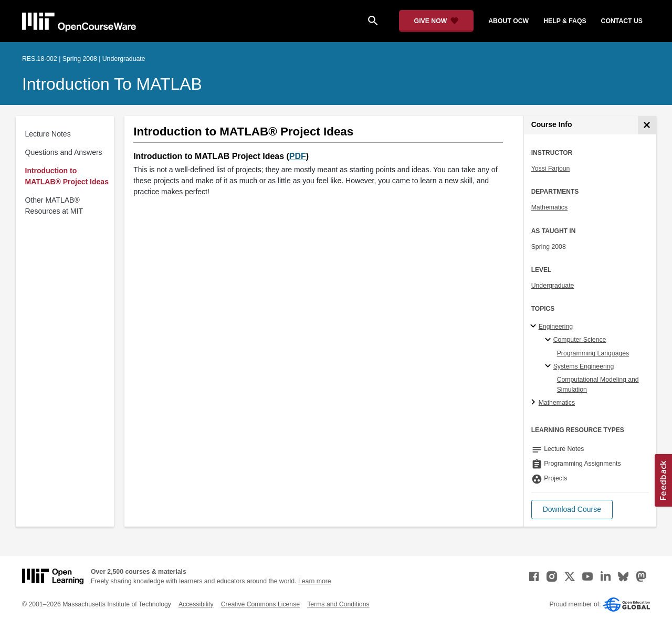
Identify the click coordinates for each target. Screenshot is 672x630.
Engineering (556, 327)
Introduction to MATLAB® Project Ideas (67, 176)
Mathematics (549, 207)
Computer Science (580, 340)
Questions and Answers (64, 152)
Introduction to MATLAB (112, 84)
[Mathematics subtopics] (535, 403)
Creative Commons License (260, 604)
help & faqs (565, 21)
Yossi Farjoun (551, 169)
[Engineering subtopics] (535, 327)
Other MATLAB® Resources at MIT (54, 206)
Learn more (315, 581)
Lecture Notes (48, 134)
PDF (298, 156)
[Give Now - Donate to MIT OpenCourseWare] (437, 21)
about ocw (508, 21)
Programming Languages (593, 353)
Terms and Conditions (338, 604)
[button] (572, 510)
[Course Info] (647, 125)
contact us (622, 21)
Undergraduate (553, 286)
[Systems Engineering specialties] (549, 366)
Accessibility (196, 604)
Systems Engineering (584, 366)
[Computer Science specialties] (549, 340)
